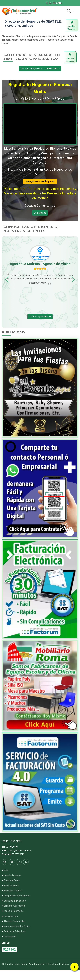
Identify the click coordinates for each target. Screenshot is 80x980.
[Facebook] (5, 862)
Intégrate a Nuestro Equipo (17, 926)
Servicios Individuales (15, 901)
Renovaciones (11, 916)
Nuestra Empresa (12, 875)
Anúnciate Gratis (12, 880)
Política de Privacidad (15, 931)
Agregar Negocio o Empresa (40, 181)
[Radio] (26, 862)
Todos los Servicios (14, 911)
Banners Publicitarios (14, 906)
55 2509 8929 (18, 854)
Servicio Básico (11, 886)
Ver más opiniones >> (40, 316)
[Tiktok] (19, 862)
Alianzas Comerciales (14, 921)
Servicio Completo (13, 891)
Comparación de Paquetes (17, 896)
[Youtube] (12, 862)
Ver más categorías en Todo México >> (40, 68)
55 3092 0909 (12, 847)
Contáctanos (40, 213)
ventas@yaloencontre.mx (19, 851)
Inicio (6, 870)
